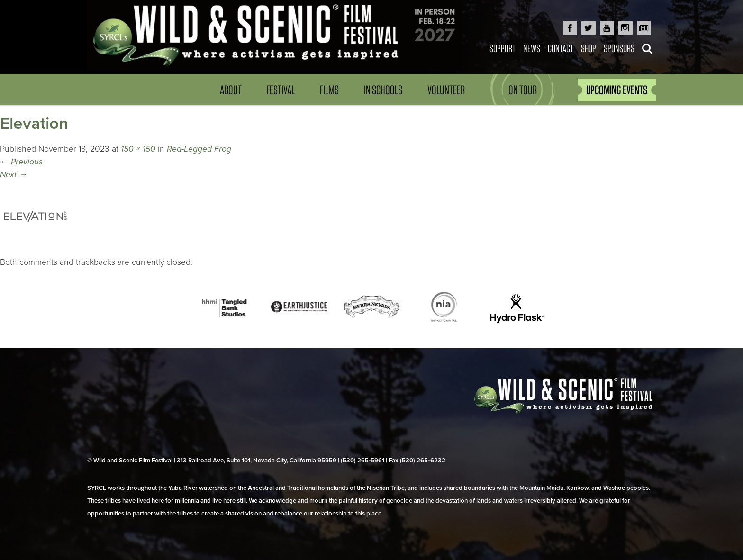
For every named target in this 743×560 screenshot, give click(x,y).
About (231, 90)
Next (14, 175)
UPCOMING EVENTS (617, 90)
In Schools (383, 90)
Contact (561, 48)
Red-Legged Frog (199, 149)
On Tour (523, 90)
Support (503, 48)
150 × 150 (138, 149)
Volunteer (446, 90)
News (532, 48)
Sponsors (619, 48)
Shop (589, 48)
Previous (21, 162)
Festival (281, 90)
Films (329, 90)
